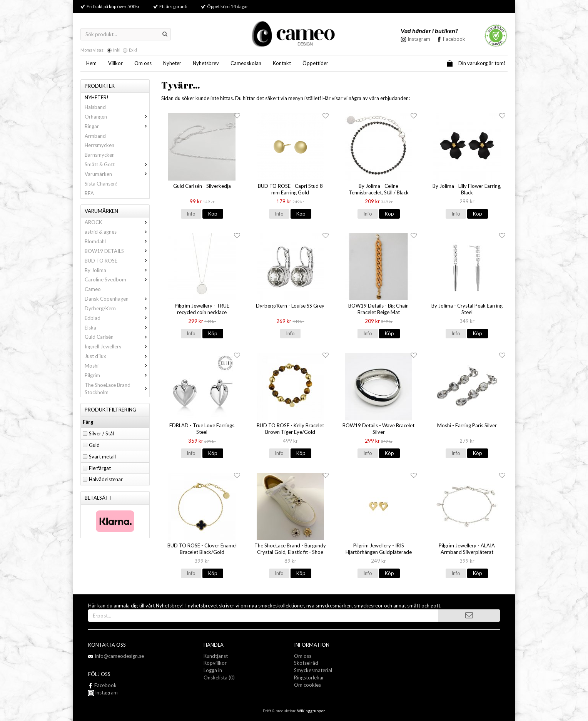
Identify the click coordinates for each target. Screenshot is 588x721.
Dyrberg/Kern (117, 308)
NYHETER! (97, 97)
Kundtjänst (216, 656)
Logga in (213, 670)
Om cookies (307, 685)
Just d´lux (117, 356)
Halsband (95, 107)
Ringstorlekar (309, 678)
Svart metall (102, 457)
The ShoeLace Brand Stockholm (117, 389)
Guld (94, 445)
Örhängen (117, 117)
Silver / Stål (101, 433)
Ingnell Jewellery (117, 346)
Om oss (143, 63)
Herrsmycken (99, 145)
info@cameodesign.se (119, 656)
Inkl (117, 50)
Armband (95, 136)
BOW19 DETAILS (117, 251)
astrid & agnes (117, 232)
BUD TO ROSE (117, 261)
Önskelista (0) (219, 678)
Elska (117, 328)
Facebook (454, 39)
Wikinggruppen (311, 711)
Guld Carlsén (117, 337)
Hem (91, 63)
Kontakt (282, 63)
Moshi (117, 366)
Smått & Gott (117, 164)
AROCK (117, 222)
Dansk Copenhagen (117, 299)
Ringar (117, 126)
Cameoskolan (246, 63)
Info (191, 214)
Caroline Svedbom (117, 279)
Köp (213, 214)
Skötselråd (306, 663)
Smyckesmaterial (313, 670)
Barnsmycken (100, 155)
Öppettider (315, 63)
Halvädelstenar (106, 479)
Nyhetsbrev (206, 63)
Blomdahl (117, 241)
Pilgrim (117, 375)
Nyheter (172, 63)
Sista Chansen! (101, 184)
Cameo (93, 289)
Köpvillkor (215, 663)
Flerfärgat (100, 468)
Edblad (117, 318)
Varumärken (117, 174)
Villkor (115, 63)
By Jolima (117, 270)
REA (89, 193)
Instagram (103, 693)
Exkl (133, 50)
